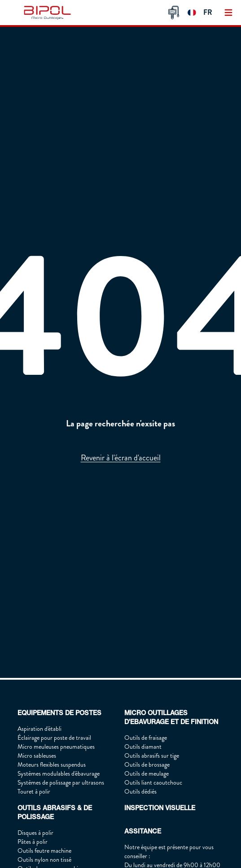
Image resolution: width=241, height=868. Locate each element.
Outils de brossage (147, 765)
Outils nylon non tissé (44, 860)
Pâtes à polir (33, 842)
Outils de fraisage (146, 738)
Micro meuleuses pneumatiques (56, 747)
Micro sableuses (37, 756)
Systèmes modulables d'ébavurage (59, 774)
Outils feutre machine (44, 851)
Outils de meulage (147, 774)
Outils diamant (143, 747)
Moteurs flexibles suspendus (52, 765)
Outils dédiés (140, 792)
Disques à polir (35, 833)
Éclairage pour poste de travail (54, 738)
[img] (49, 13)
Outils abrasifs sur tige (152, 756)
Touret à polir (34, 792)
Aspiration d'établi (39, 729)
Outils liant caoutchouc (153, 783)
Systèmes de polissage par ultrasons (61, 783)
